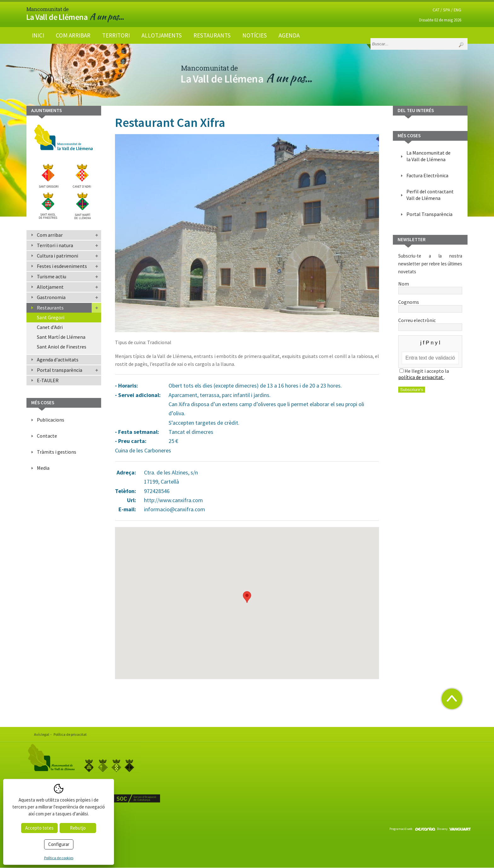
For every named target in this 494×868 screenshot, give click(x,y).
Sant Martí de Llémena (61, 337)
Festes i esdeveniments (62, 266)
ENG (457, 10)
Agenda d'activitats (58, 360)
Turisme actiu (52, 276)
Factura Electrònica (427, 175)
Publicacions (51, 420)
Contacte (47, 436)
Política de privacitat (70, 734)
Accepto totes (39, 828)
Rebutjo (78, 828)
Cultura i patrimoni (57, 256)
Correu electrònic (430, 323)
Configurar (59, 844)
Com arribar (73, 35)
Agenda (289, 35)
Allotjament (50, 287)
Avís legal (42, 734)
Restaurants (212, 35)
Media (43, 468)
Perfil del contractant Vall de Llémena (430, 195)
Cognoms (430, 305)
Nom (430, 287)
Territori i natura (55, 245)
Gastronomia (51, 297)
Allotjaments (162, 35)
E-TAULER (48, 380)
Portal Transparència (429, 214)
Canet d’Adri (50, 327)
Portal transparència (60, 370)
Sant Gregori (51, 317)
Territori (116, 35)
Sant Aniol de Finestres (62, 347)
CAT (436, 10)
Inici (38, 35)
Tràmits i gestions (57, 452)
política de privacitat (421, 377)
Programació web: (412, 829)
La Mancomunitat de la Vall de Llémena (428, 156)
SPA (447, 10)
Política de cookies (59, 858)
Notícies (255, 35)
